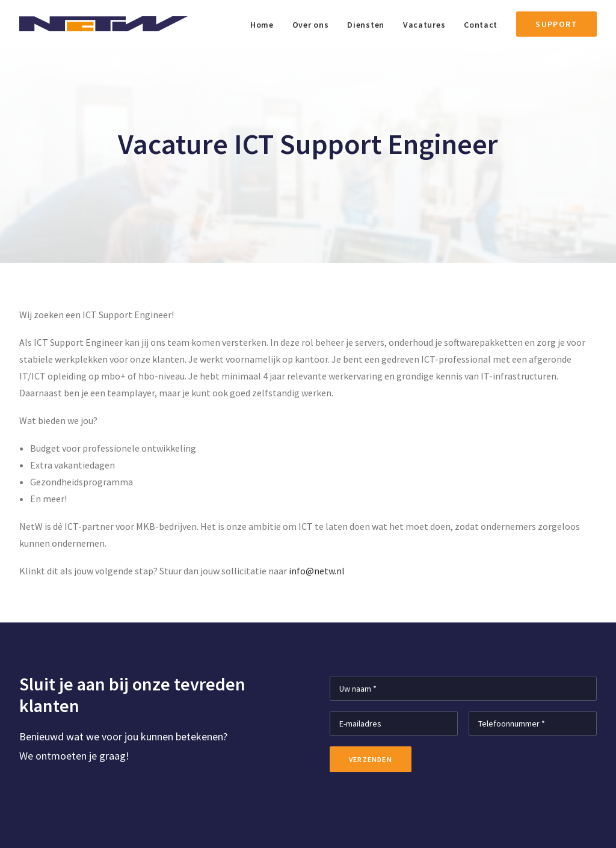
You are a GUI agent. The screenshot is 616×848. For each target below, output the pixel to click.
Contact (481, 25)
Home (262, 25)
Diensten (366, 25)
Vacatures (424, 25)
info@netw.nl (317, 571)
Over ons (311, 25)
